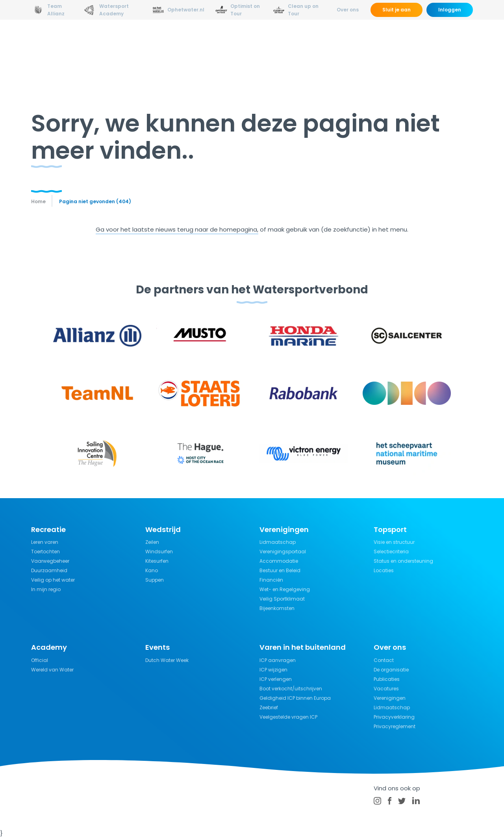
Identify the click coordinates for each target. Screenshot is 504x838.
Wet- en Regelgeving (285, 589)
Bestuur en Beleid (280, 570)
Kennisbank (309, 41)
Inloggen (450, 10)
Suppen (155, 580)
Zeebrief (269, 707)
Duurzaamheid (49, 570)
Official (40, 660)
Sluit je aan (397, 10)
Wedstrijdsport (215, 41)
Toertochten (45, 552)
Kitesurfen (157, 561)
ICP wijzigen (273, 670)
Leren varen (45, 542)
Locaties (384, 570)
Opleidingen (162, 41)
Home (38, 201)
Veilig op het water (53, 580)
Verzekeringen (360, 41)
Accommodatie (279, 561)
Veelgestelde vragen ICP (288, 717)
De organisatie (391, 670)
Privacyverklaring (394, 717)
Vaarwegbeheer (50, 561)
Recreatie (265, 41)
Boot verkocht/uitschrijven (291, 689)
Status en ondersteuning (403, 561)
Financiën (271, 580)
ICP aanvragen (278, 660)
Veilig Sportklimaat (282, 599)
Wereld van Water (52, 670)
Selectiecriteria (391, 552)
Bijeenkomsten (277, 608)
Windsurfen (159, 552)
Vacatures (386, 689)
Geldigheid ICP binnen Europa (295, 698)
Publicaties (387, 679)
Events (403, 41)
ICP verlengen (276, 679)
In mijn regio (46, 589)
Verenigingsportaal (283, 552)
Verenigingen (390, 698)
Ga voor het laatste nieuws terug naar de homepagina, (177, 229)
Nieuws (122, 41)
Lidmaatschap (278, 542)
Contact (384, 660)
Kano (152, 570)
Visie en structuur (394, 542)
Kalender (438, 41)
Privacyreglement (395, 726)
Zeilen (152, 542)
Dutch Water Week (167, 660)
